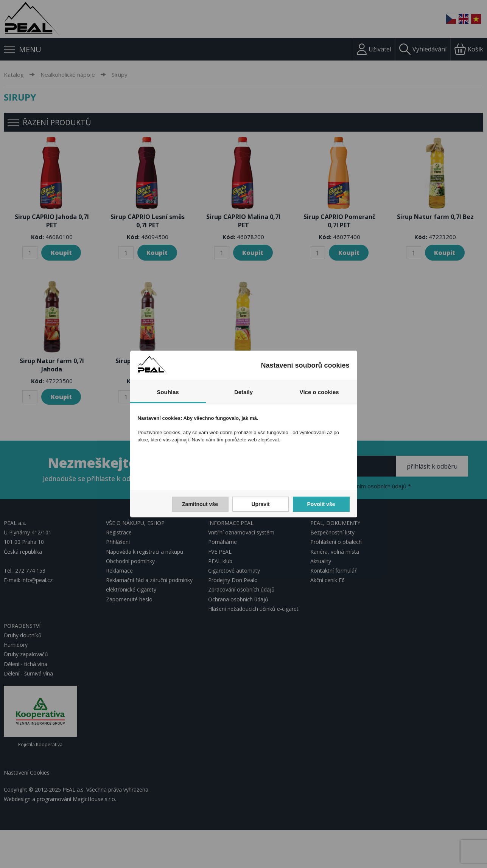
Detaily (243, 392)
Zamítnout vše (200, 504)
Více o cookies (319, 392)
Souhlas (168, 392)
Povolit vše (321, 504)
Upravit (260, 504)
